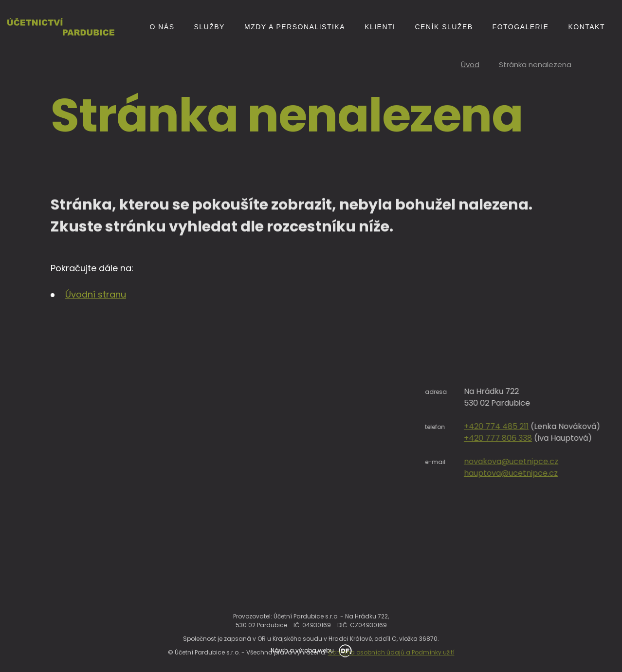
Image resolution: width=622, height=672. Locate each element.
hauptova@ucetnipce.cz (558, 473)
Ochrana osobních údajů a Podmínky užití (391, 662)
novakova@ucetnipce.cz (558, 461)
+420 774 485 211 (543, 426)
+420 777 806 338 (545, 438)
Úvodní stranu (96, 294)
